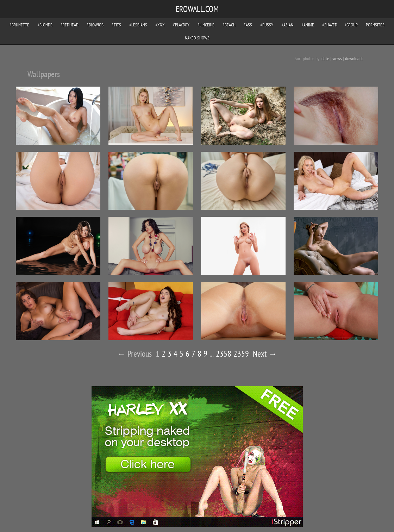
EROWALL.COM (197, 9)
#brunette (19, 25)
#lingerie (206, 25)
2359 (241, 354)
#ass (248, 25)
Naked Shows (197, 38)
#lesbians (138, 25)
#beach (229, 25)
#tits (116, 25)
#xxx (160, 25)
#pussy (267, 25)
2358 (224, 354)
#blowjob (95, 25)
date (325, 58)
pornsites (375, 25)
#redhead (70, 25)
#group (351, 25)
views (337, 58)
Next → (265, 354)
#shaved (330, 25)
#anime (308, 25)
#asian (287, 25)
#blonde (45, 25)
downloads (354, 58)
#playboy (181, 25)
